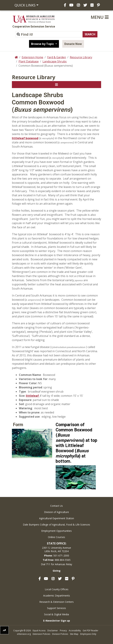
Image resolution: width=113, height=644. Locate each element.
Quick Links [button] (25, 5)
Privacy (63, 631)
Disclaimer (53, 631)
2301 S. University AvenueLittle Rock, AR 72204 (56, 549)
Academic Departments (57, 596)
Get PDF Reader (91, 631)
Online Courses (56, 537)
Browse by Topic (43, 44)
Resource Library (81, 57)
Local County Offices (57, 589)
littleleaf (33, 396)
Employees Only (88, 634)
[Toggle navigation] (56, 85)
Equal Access (39, 631)
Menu (100, 17)
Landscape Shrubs (55, 61)
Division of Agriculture (56, 512)
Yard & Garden (56, 57)
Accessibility (75, 631)
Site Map (74, 634)
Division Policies (60, 634)
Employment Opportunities (56, 531)
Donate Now (73, 44)
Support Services (56, 608)
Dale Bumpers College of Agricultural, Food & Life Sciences (56, 525)
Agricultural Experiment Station (57, 518)
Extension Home (32, 57)
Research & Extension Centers (56, 602)
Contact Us (56, 506)
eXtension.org (24, 634)
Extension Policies (41, 634)
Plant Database (29, 61)
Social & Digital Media (56, 614)
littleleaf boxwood (25, 138)
